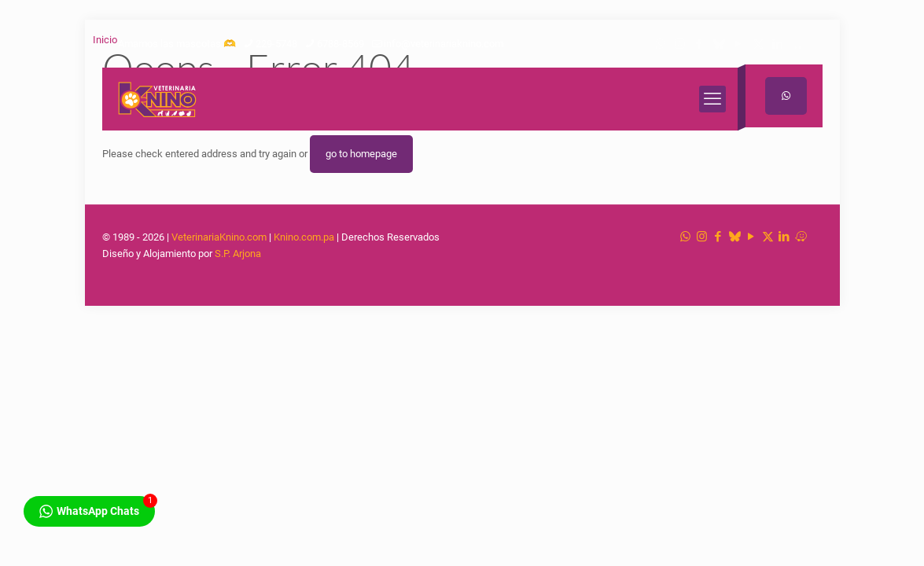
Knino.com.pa (304, 237)
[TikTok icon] (719, 44)
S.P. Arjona (238, 254)
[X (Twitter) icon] (758, 44)
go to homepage (361, 154)
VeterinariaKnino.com (219, 237)
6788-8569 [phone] (341, 44)
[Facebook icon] (699, 44)
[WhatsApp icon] (660, 44)
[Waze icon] (798, 44)
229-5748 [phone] (276, 44)
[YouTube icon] (739, 44)
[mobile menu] (712, 99)
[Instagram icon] (680, 44)
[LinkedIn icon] (778, 44)
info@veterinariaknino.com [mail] (444, 44)
